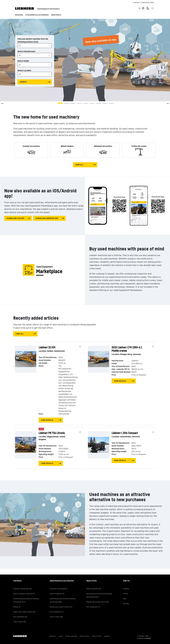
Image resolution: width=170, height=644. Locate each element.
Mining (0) (17, 607)
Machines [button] (19, 15)
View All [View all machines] (79, 165)
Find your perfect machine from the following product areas (33, 40)
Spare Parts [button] (56, 15)
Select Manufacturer (26, 51)
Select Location (24, 70)
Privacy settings (71, 636)
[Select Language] (142, 8)
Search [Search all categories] (23, 82)
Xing (125, 599)
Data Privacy (84, 636)
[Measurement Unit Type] (148, 8)
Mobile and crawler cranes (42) (61, 607)
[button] (167, 104)
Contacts (52, 636)
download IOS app (15, 218)
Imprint (107, 636)
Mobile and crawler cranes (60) (24, 612)
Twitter (126, 594)
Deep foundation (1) (57, 594)
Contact (137, 3)
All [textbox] (20, 46)
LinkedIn (126, 589)
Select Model (23, 61)
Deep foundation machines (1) (24, 594)
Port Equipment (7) (57, 612)
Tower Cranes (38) (56, 617)
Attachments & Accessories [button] (37, 15)
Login (61, 636)
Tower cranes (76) (20, 622)
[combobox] (35, 46)
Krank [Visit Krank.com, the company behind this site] (148, 638)
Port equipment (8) (20, 617)
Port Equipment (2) (93, 607)
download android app (47, 218)
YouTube (126, 604)
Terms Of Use (97, 636)
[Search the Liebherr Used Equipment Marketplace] (153, 8)
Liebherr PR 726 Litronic (56, 436)
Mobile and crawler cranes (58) (98, 602)
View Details (47, 420)
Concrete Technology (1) (59, 589)
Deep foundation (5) (94, 589)
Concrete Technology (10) (22, 589)
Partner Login (148, 3)
